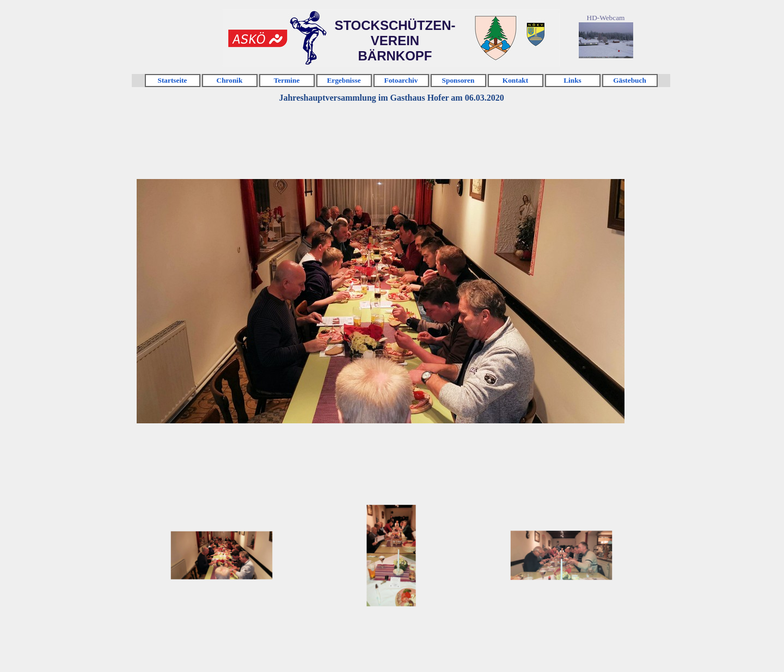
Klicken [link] (258, 38)
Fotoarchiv (401, 80)
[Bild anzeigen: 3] (561, 556)
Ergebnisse (344, 80)
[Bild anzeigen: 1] (222, 556)
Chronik (230, 80)
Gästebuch (630, 80)
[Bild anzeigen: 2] (391, 556)
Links (572, 80)
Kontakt (515, 80)
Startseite (172, 80)
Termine (287, 80)
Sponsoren (458, 80)
